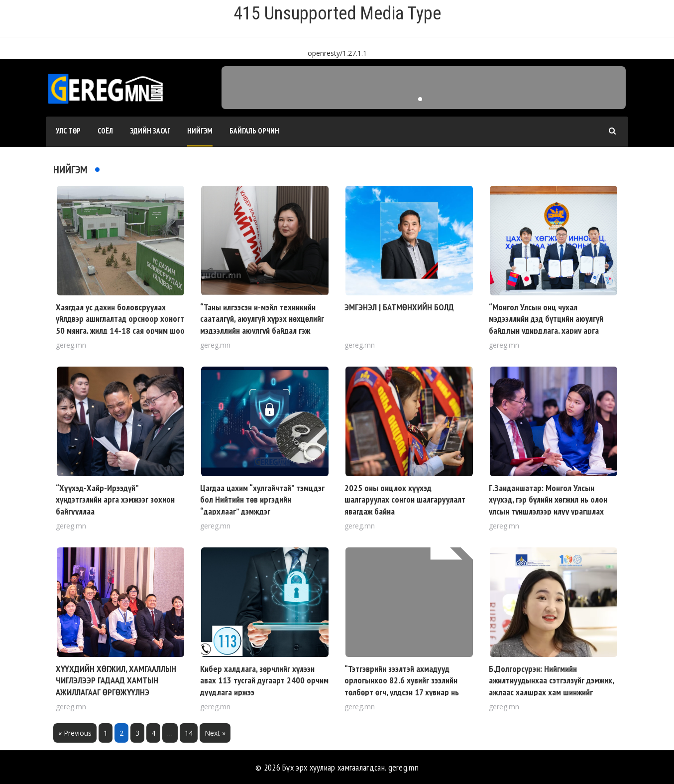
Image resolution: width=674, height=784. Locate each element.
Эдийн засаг (150, 131)
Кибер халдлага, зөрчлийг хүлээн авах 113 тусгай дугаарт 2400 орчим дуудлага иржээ (264, 680)
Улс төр (68, 131)
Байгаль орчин (254, 131)
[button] (420, 99)
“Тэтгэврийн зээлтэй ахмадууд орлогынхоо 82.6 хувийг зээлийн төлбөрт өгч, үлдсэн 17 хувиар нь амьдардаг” (402, 686)
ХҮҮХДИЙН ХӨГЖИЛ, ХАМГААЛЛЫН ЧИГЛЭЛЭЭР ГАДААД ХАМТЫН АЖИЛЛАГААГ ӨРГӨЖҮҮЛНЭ (116, 680)
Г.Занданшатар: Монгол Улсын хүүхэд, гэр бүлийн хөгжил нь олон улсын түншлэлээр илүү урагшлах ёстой (548, 505)
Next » (215, 733)
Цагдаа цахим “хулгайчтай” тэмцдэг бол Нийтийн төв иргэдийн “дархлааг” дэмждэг (262, 500)
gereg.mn (403, 767)
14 (189, 733)
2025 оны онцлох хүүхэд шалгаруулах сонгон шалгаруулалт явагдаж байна (405, 500)
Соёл (105, 131)
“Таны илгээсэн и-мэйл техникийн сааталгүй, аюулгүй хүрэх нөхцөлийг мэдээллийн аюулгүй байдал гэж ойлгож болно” (262, 325)
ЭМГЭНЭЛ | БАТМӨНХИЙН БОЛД (399, 307)
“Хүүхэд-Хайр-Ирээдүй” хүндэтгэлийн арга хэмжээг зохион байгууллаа (115, 500)
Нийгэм (200, 131)
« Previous (75, 733)
